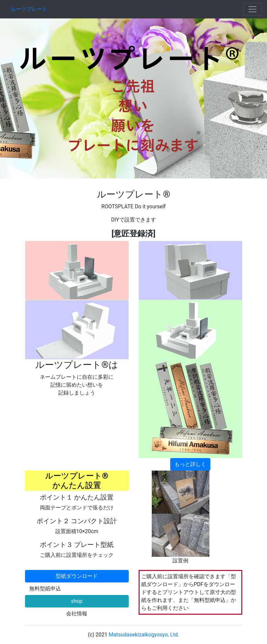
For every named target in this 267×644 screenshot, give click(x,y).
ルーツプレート (29, 9)
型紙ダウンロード (77, 576)
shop (77, 601)
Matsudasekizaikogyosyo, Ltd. (144, 635)
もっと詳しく (190, 464)
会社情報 (77, 614)
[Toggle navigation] (253, 9)
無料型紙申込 (45, 589)
